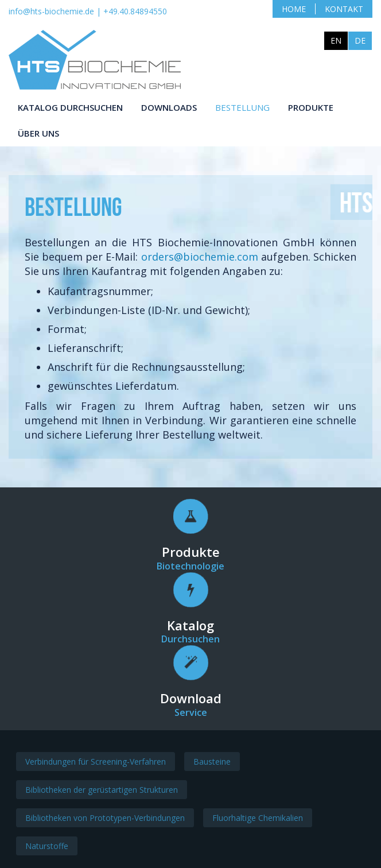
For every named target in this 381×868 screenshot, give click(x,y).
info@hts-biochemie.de (51, 11)
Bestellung (242, 107)
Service (191, 715)
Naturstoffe (47, 848)
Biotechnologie (190, 568)
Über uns (38, 133)
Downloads (169, 107)
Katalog (190, 627)
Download (191, 700)
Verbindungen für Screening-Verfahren (96, 764)
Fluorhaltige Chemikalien (258, 820)
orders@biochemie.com (236, 257)
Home (294, 9)
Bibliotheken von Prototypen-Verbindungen (105, 820)
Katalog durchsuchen (70, 107)
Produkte (311, 107)
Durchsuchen (190, 641)
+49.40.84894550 (135, 11)
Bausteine (212, 764)
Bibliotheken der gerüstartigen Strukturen (102, 792)
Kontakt (344, 9)
